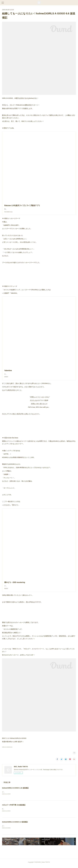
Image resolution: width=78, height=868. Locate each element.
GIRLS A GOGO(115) (7, 749)
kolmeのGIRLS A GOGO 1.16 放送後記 (15, 790)
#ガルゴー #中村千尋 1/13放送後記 (14, 807)
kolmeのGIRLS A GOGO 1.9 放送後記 (15, 824)
